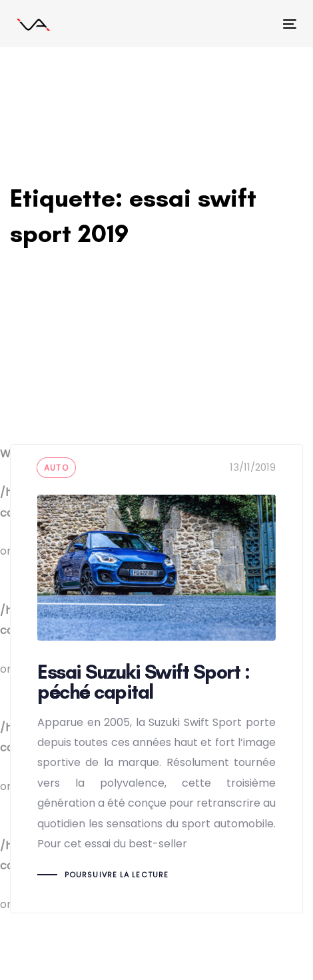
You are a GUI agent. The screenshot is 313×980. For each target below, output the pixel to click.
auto (56, 468)
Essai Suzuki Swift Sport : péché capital (156, 678)
